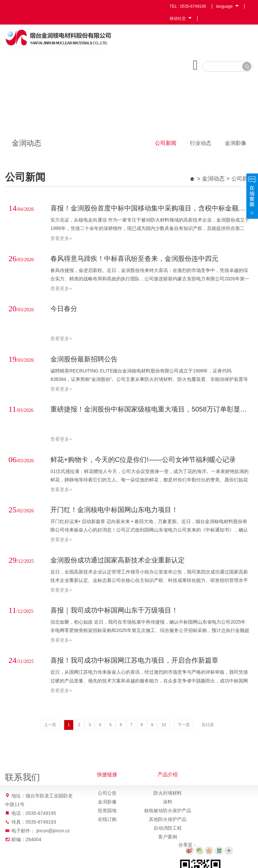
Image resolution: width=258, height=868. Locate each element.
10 (164, 727)
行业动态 (201, 147)
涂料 (168, 804)
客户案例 (168, 839)
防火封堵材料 (168, 795)
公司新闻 (166, 147)
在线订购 (107, 821)
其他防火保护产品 (168, 821)
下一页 (184, 727)
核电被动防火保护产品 (168, 813)
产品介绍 (168, 776)
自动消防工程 (168, 830)
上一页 (50, 727)
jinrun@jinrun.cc (53, 833)
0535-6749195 (193, 6)
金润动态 (214, 183)
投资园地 (107, 813)
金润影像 (235, 147)
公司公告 (107, 795)
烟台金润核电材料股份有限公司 (63, 39)
